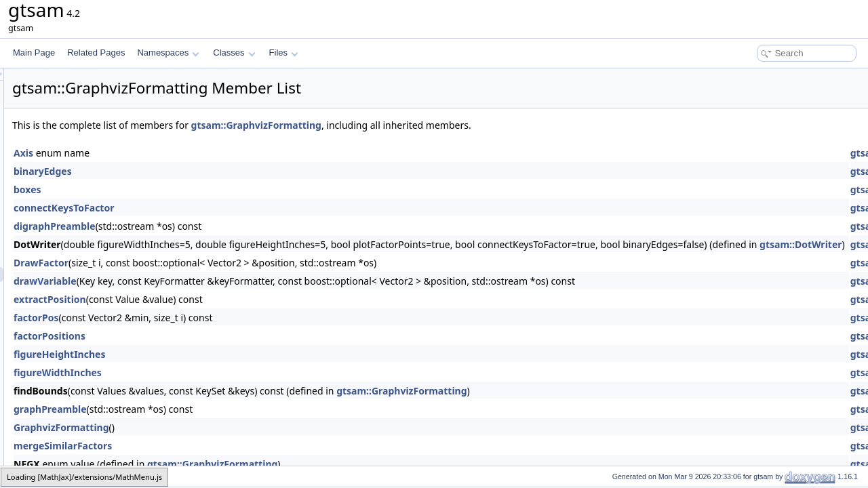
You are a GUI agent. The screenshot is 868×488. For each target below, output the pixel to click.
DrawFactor (211, 263)
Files (284, 53)
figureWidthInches (227, 372)
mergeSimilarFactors (232, 446)
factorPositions (219, 336)
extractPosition (219, 299)
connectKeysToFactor (233, 208)
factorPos (206, 318)
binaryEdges (212, 171)
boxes (197, 189)
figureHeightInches (229, 354)
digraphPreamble (224, 226)
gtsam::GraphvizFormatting (426, 125)
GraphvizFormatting (231, 427)
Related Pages (96, 53)
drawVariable (215, 281)
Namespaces (168, 53)
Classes (234, 53)
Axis (193, 153)
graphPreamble (220, 409)
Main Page (34, 53)
